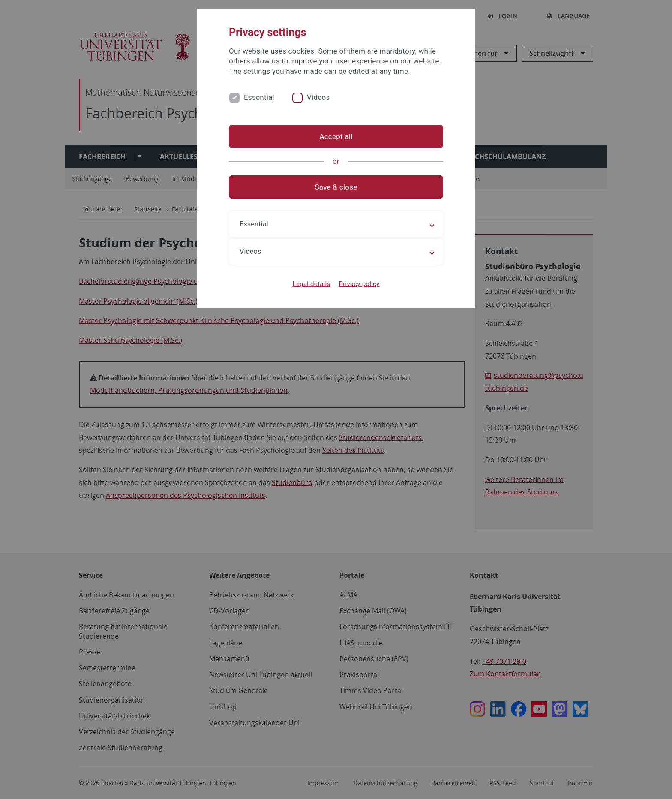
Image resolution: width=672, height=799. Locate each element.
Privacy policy (359, 284)
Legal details (312, 284)
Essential (259, 97)
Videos (318, 97)
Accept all (336, 136)
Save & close (336, 187)
